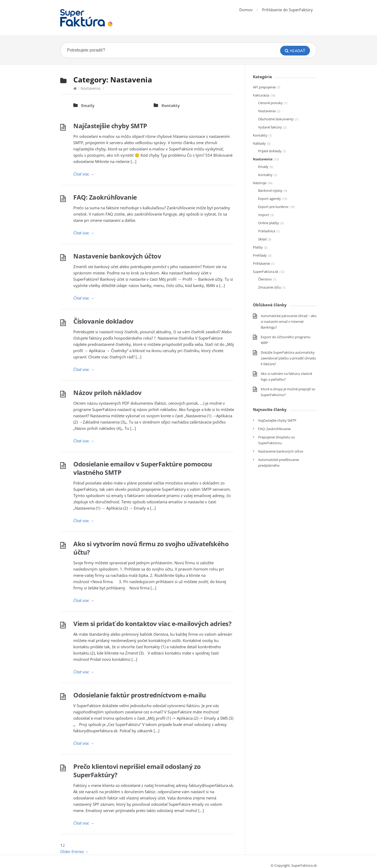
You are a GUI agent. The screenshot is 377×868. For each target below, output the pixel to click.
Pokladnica (267, 231)
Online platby (269, 223)
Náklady (259, 143)
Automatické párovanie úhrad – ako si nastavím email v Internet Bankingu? (289, 322)
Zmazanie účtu (270, 287)
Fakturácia (261, 95)
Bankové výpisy (270, 190)
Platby (258, 247)
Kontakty (171, 105)
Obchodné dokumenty (276, 119)
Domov (246, 10)
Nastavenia (90, 88)
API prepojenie (264, 87)
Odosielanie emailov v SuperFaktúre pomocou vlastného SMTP (143, 468)
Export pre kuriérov (273, 207)
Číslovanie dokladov (103, 321)
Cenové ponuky (270, 103)
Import (264, 215)
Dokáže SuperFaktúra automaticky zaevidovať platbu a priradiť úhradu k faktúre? (288, 358)
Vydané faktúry (270, 127)
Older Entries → (74, 852)
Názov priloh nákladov (107, 393)
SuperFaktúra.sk (266, 272)
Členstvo (265, 279)
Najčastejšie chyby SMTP (110, 126)
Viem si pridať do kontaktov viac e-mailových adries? (152, 624)
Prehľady (260, 255)
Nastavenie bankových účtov (117, 256)
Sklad (262, 239)
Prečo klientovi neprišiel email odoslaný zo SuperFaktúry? (137, 771)
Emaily (88, 105)
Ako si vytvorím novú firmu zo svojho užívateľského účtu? (151, 548)
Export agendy (270, 199)
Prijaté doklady (270, 151)
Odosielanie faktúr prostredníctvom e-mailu (140, 695)
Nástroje (260, 183)
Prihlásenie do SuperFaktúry (287, 10)
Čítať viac (84, 174)
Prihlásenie (261, 263)
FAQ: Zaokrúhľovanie (105, 197)
